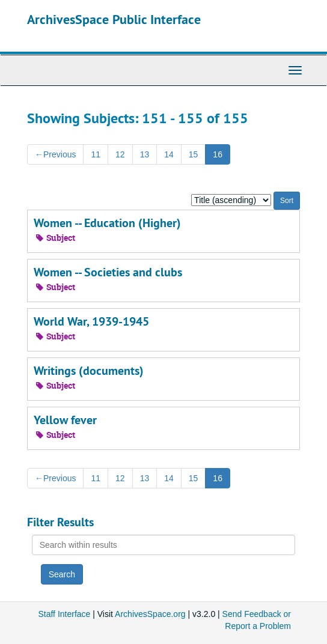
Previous (55, 154)
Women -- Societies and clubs (108, 272)
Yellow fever (65, 420)
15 (194, 154)
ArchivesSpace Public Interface (114, 19)
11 (96, 154)
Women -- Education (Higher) (107, 223)
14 (169, 154)
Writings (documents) (89, 371)
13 (145, 154)
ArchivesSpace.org (150, 614)
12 (120, 154)
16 (218, 154)
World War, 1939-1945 (91, 321)
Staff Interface (64, 614)
